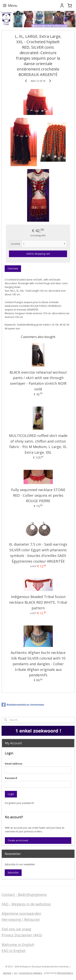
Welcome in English (18, 945)
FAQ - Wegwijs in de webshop (26, 904)
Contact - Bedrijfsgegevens (24, 894)
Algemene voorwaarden (21, 913)
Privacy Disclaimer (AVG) (22, 935)
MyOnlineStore (65, 973)
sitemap (7, 973)
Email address (14, 764)
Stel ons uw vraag (16, 929)
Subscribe (13, 873)
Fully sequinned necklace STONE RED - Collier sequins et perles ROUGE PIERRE (38, 495)
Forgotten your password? (19, 803)
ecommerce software (31, 973)
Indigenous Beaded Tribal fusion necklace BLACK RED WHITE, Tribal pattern (38, 602)
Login (11, 794)
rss (15, 973)
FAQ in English (14, 951)
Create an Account (18, 840)
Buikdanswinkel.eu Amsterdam (23, 705)
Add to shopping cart (38, 254)
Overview (13, 269)
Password (11, 778)
